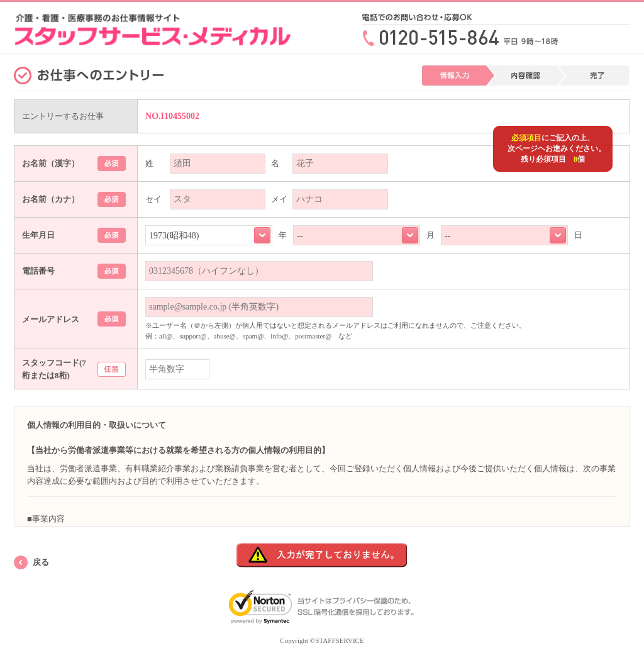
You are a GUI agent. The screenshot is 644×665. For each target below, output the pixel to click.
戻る (41, 562)
